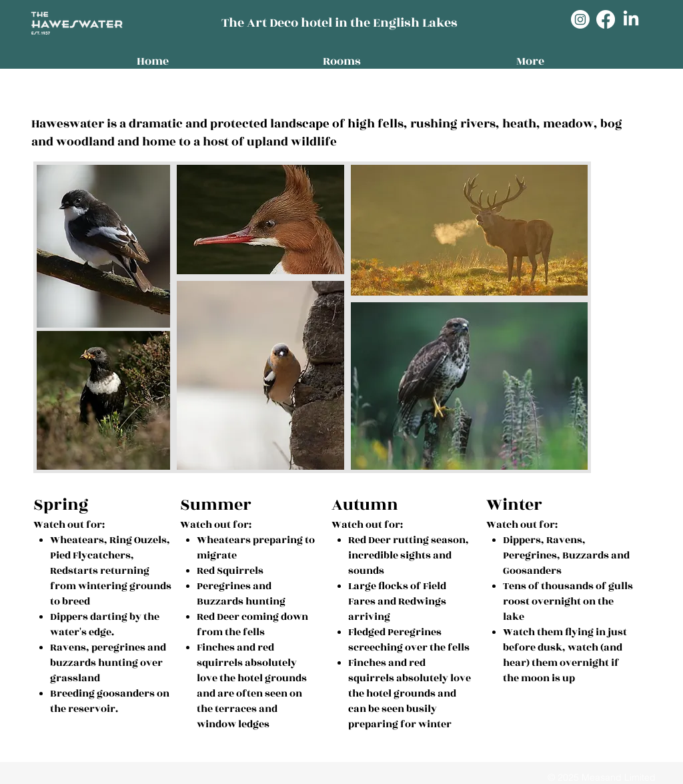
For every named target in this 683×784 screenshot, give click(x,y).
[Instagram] (580, 19)
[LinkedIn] (631, 19)
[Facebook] (606, 19)
